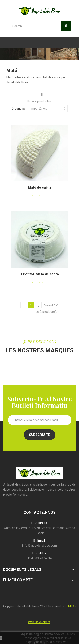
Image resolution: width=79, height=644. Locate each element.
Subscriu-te (40, 435)
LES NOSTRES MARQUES (40, 350)
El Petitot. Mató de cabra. (39, 274)
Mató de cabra (39, 187)
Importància (48, 109)
